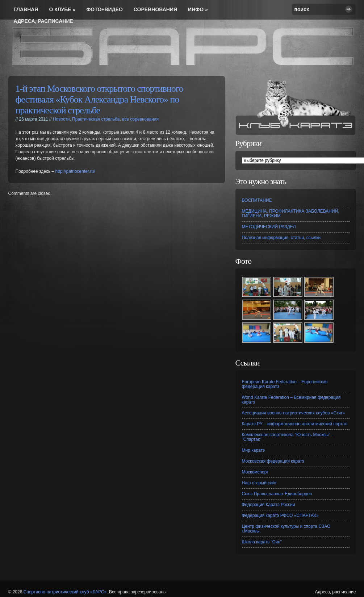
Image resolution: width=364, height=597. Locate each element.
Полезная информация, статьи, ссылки (281, 238)
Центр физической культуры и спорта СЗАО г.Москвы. (286, 529)
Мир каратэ (254, 450)
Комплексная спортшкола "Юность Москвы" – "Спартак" (288, 437)
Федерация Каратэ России (269, 505)
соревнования (155, 9)
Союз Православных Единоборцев (277, 494)
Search (349, 9)
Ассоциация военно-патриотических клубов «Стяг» (294, 413)
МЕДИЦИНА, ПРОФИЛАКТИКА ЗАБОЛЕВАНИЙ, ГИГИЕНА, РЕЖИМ (291, 214)
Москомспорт (255, 472)
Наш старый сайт (260, 483)
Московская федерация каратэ (273, 461)
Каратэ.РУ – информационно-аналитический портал (295, 424)
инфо (198, 9)
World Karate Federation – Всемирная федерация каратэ (291, 400)
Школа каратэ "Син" (262, 542)
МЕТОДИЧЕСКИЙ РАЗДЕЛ (269, 227)
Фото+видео (104, 9)
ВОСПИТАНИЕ (257, 200)
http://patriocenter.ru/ (75, 171)
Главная (26, 9)
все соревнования (140, 119)
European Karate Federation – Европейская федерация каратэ (285, 384)
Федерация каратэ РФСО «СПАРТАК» (280, 515)
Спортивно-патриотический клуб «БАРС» (65, 592)
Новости (61, 119)
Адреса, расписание (43, 21)
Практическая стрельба (96, 119)
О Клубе (62, 9)
